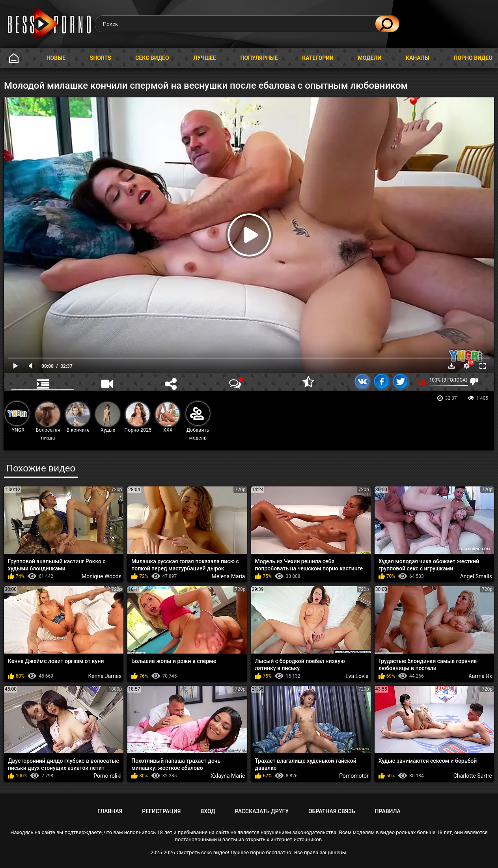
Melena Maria (228, 576)
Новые (56, 58)
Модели (370, 58)
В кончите (78, 418)
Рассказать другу (262, 811)
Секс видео (152, 58)
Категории (318, 58)
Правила (388, 811)
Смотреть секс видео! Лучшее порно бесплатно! (235, 852)
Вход (208, 811)
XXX (168, 418)
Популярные (259, 58)
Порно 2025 (138, 418)
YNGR (17, 417)
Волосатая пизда (48, 422)
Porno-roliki (107, 776)
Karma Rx (480, 676)
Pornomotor (354, 776)
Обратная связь (332, 811)
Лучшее (205, 58)
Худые (108, 418)
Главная (14, 58)
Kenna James (105, 676)
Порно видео (473, 58)
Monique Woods (102, 576)
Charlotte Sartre (473, 776)
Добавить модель (198, 421)
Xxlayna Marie (228, 776)
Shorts (101, 58)
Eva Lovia (357, 676)
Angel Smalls (476, 576)
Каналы (418, 58)
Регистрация (161, 811)
